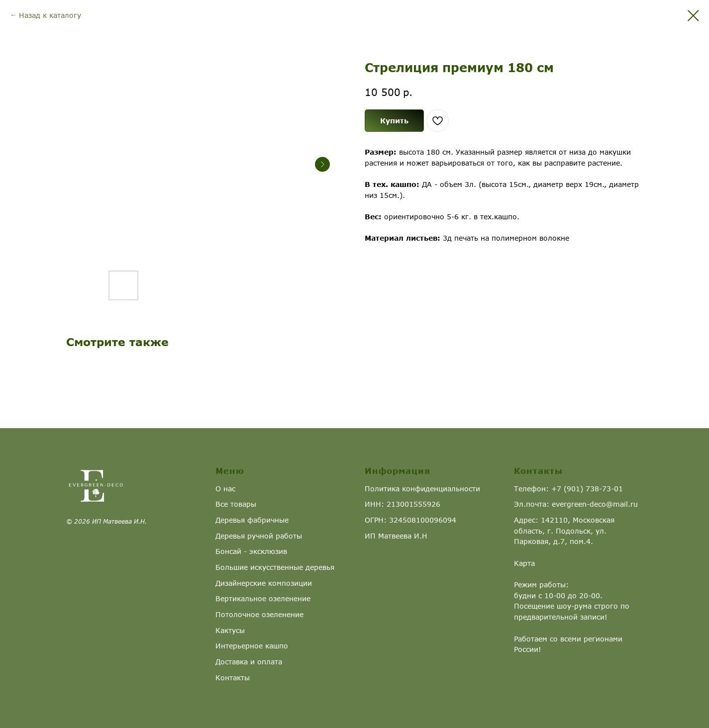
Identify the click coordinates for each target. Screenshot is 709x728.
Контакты (233, 678)
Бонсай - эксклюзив (251, 551)
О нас (225, 489)
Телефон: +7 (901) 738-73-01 (568, 489)
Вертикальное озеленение (263, 598)
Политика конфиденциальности (422, 489)
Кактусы (230, 630)
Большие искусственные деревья (275, 567)
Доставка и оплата (249, 662)
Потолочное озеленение (259, 614)
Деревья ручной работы (259, 536)
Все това (231, 504)
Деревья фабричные (252, 520)
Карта (524, 563)
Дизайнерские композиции (264, 583)
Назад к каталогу (50, 15)
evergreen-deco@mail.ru (595, 504)
